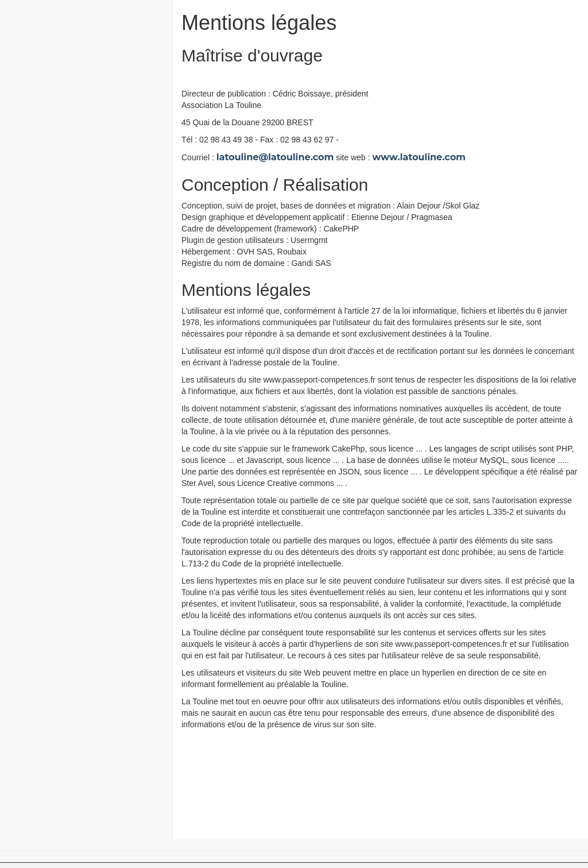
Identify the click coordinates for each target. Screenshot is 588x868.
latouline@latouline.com (275, 157)
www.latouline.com (419, 157)
